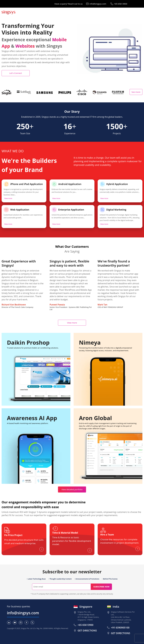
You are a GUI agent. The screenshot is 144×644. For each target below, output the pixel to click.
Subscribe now (101, 587)
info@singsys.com (98, 4)
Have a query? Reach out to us (69, 4)
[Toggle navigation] (140, 12)
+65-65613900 (121, 4)
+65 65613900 (85, 625)
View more (8, 198)
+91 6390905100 (120, 628)
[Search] (61, 587)
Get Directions (87, 630)
